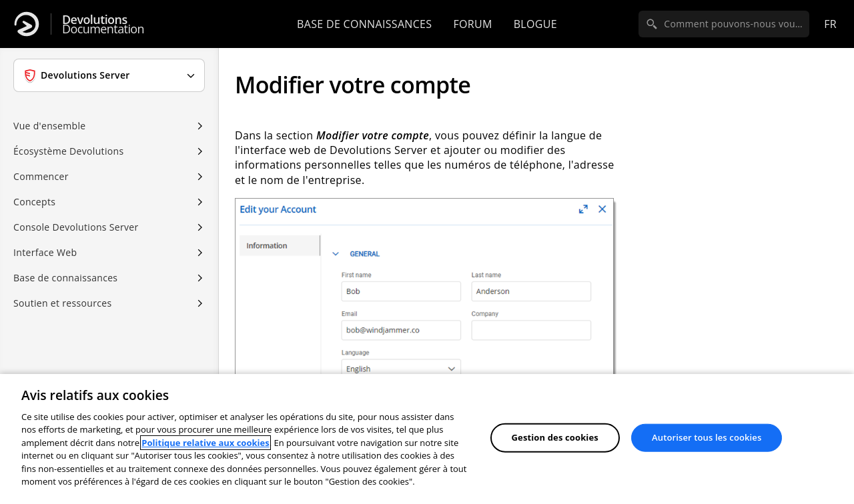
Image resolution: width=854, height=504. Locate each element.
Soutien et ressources (62, 303)
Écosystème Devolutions (68, 151)
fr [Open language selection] (830, 24)
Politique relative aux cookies (205, 443)
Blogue (535, 24)
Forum (472, 24)
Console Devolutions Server (76, 227)
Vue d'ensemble (49, 126)
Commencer (41, 176)
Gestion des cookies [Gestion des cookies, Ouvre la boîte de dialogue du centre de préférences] (555, 437)
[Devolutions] (27, 24)
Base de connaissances (364, 24)
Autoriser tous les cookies (707, 437)
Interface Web (45, 252)
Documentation (103, 24)
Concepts (34, 202)
